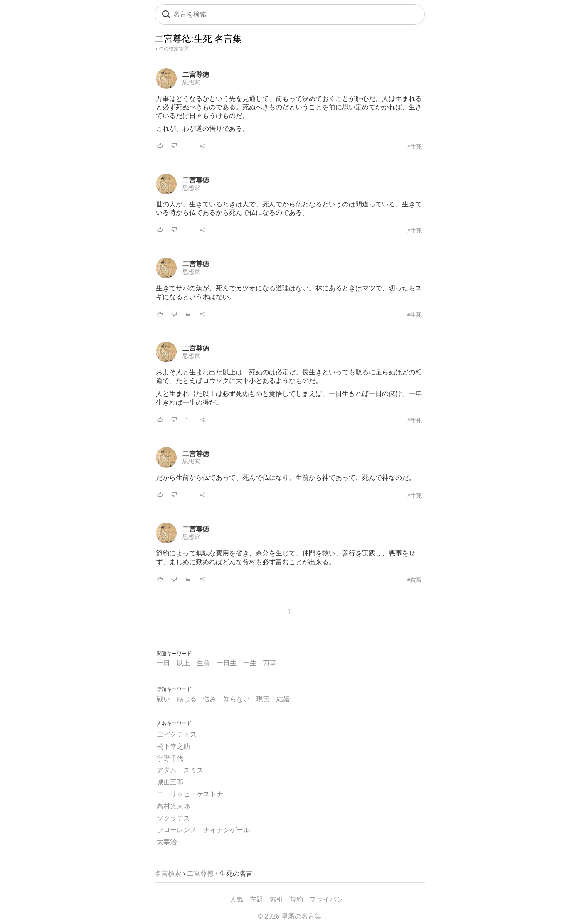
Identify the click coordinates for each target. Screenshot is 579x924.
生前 (203, 663)
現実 (263, 699)
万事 (270, 663)
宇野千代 (170, 758)
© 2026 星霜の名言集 (289, 916)
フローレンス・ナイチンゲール (203, 830)
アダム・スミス (180, 770)
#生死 (415, 147)
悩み (210, 699)
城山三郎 (170, 782)
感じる (187, 699)
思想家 (191, 82)
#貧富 (415, 580)
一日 (163, 663)
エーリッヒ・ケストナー (193, 794)
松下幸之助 (173, 746)
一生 (250, 663)
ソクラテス (173, 818)
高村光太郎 (173, 806)
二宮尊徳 (196, 75)
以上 (183, 663)
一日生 (227, 663)
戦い (163, 699)
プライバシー (330, 899)
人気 (237, 899)
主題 (256, 899)
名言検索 (168, 874)
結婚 (283, 699)
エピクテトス (177, 734)
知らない (237, 699)
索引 (276, 899)
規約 (296, 899)
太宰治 (167, 842)
